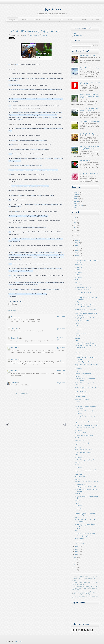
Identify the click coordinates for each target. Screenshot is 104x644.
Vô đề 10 (77, 528)
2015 (75, 560)
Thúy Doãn (15, 328)
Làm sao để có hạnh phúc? (82, 320)
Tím (76, 404)
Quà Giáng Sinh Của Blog (87, 134)
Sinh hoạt (96, 20)
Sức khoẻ (36, 20)
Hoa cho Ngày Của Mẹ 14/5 (82, 394)
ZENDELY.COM (78, 36)
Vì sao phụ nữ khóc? (80, 433)
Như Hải (14, 348)
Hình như (77, 438)
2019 (75, 233)
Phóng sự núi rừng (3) (81, 391)
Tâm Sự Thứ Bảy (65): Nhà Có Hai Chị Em (86, 425)
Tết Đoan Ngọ (78, 267)
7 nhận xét (45, 35)
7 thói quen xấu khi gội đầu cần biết (84, 343)
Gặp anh (77, 341)
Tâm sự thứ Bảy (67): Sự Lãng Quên (85, 411)
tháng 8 (77, 250)
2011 (75, 570)
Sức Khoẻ (76, 201)
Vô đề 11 (77, 465)
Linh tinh (77, 455)
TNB (21, 641)
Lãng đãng (78, 508)
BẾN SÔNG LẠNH (80, 397)
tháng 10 (78, 245)
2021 (75, 228)
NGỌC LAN (78, 447)
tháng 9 (77, 248)
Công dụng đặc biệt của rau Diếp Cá (85, 318)
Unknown (14, 317)
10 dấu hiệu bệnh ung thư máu (83, 536)
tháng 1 (77, 554)
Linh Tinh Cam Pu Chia (86, 161)
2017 (75, 238)
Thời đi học (52, 10)
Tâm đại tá (14, 382)
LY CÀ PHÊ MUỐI (80, 477)
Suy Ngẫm (78, 270)
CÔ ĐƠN (77, 336)
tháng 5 (77, 258)
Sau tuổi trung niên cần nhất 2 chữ (84, 428)
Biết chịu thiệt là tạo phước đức (83, 292)
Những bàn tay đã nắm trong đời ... (84, 450)
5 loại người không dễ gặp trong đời (84, 460)
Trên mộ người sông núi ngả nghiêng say (86, 416)
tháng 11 (78, 243)
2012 (75, 567)
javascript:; (76, 194)
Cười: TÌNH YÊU (79, 517)
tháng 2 (77, 552)
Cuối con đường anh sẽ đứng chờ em (90, 122)
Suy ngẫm (77, 503)
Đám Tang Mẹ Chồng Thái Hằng (83, 307)
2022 (75, 225)
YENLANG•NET (78, 34)
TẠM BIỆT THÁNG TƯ (81, 544)
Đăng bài (24, 19)
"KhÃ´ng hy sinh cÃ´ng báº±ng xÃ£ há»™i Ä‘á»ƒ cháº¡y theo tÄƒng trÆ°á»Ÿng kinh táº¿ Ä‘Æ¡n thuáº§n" (84, 588)
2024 (75, 220)
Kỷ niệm (84, 20)
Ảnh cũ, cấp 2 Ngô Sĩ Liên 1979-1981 (85, 533)
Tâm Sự (37, 35)
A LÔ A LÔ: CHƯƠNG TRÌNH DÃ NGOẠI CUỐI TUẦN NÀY (89, 110)
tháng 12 (78, 240)
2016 (75, 557)
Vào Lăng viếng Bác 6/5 (81, 484)
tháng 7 (77, 253)
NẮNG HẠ (77, 531)
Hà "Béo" (14, 359)
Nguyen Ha (15, 338)
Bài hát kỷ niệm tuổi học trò (82, 350)
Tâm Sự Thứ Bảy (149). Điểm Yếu (84, 304)
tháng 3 (77, 549)
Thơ (48, 20)
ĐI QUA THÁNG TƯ (80, 539)
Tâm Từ (77, 330)
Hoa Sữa (77, 338)
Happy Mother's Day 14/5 (82, 399)
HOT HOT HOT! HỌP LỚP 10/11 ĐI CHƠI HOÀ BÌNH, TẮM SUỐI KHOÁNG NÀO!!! (90, 148)
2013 (75, 565)
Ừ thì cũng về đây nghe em (87, 56)
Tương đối (77, 494)
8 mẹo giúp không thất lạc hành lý (84, 435)
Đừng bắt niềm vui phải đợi (82, 333)
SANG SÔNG (78, 474)
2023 (75, 223)
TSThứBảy (60, 21)
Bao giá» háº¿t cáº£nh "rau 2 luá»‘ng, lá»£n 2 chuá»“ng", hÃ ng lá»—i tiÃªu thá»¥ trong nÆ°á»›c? (85, 578)
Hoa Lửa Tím (78, 280)
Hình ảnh (72, 20)
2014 (75, 562)
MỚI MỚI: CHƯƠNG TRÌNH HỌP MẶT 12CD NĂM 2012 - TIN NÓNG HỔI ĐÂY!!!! (89, 96)
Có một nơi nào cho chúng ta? (83, 287)
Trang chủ (12, 20)
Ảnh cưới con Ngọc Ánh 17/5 (83, 362)
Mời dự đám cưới (79, 440)
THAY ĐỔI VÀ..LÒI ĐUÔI (82, 290)
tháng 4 (77, 547)
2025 (75, 218)
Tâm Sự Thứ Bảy (78, 206)
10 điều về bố (78, 265)
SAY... (76, 371)
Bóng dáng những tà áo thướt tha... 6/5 (85, 487)
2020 (75, 230)
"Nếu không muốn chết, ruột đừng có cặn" (86, 482)
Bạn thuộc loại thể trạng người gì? (84, 374)
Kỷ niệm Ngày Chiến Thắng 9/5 (83, 452)
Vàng (76, 325)
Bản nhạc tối (78, 272)
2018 (75, 235)
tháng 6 (77, 256)
